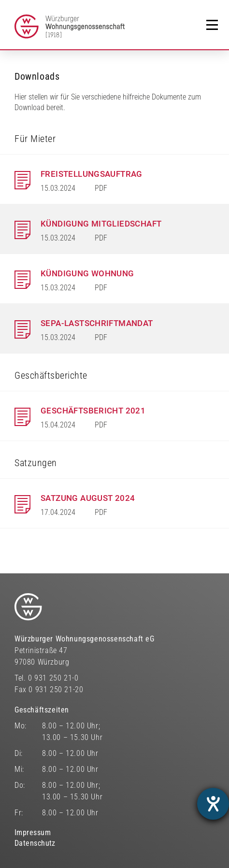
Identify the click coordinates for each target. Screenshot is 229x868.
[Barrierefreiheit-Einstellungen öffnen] (213, 804)
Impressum (33, 832)
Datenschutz (35, 843)
